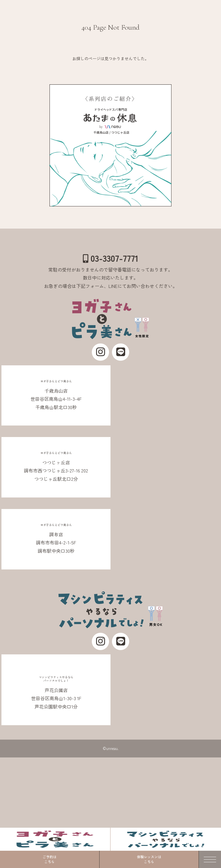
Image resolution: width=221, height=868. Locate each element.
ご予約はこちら (49, 859)
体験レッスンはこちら (149, 859)
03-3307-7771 (111, 258)
